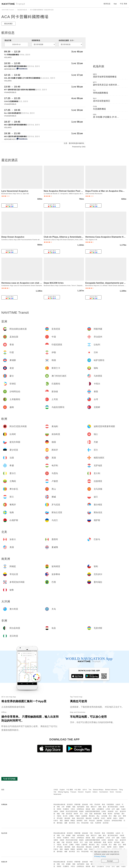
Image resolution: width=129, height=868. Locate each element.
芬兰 (81, 814)
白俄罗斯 (96, 818)
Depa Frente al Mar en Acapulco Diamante (107, 191)
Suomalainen (104, 792)
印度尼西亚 (110, 804)
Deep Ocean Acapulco (13, 237)
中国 (91, 804)
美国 (61, 821)
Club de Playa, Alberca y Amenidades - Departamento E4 (73, 237)
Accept (110, 861)
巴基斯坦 (66, 809)
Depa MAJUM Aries (54, 283)
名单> (72, 40)
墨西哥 (122, 818)
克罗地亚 (117, 814)
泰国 (93, 809)
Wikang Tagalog (63, 792)
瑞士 (117, 811)
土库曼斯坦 (100, 809)
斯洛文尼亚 (80, 818)
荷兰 (110, 816)
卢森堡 (78, 816)
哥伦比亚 (92, 821)
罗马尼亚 (60, 818)
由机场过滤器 (66, 40)
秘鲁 (66, 823)
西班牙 (76, 814)
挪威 (115, 816)
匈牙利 (110, 814)
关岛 (78, 823)
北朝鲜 (62, 811)
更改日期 (8, 40)
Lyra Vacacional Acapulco (15, 191)
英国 (91, 814)
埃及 (92, 823)
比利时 (104, 811)
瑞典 (73, 818)
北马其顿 (104, 816)
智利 (86, 821)
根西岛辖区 (98, 814)
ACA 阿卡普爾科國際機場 (25, 17)
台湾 (113, 809)
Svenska (119, 792)
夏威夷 (67, 821)
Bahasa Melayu (98, 790)
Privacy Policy (100, 856)
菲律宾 (59, 809)
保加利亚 (111, 811)
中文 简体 (78, 790)
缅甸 (100, 807)
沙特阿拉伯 (80, 809)
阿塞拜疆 (77, 804)
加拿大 (115, 818)
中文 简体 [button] (124, 4)
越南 (118, 809)
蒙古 (105, 807)
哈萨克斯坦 (81, 807)
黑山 (98, 816)
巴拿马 (56, 821)
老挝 (88, 807)
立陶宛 (71, 816)
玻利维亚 (80, 821)
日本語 (56, 790)
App (115, 4)
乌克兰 (103, 818)
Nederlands (57, 794)
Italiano (95, 792)
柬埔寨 (68, 807)
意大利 (65, 816)
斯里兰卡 (94, 807)
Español (88, 792)
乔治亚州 (97, 804)
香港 (103, 804)
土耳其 (108, 809)
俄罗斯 (109, 818)
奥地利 (81, 811)
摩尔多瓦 (92, 816)
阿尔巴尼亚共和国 (72, 811)
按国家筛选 (36, 40)
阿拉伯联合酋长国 (59, 804)
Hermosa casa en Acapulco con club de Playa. (25, 283)
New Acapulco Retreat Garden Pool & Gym (66, 191)
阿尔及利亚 (85, 823)
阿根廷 (73, 821)
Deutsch (81, 792)
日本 (63, 807)
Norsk (112, 792)
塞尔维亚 (67, 818)
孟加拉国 (85, 804)
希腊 (105, 814)
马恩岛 (59, 816)
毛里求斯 (98, 823)
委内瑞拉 (60, 823)
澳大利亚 (72, 823)
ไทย (90, 790)
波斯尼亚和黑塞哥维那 (93, 811)
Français (73, 792)
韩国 (74, 807)
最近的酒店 (8, 24)
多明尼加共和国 (117, 821)
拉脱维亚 (84, 816)
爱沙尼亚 (69, 814)
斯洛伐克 (89, 818)
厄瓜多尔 (107, 821)
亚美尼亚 (70, 804)
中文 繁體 (70, 790)
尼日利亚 (106, 823)
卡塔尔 (73, 809)
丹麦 (63, 814)
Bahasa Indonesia (111, 790)
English (62, 790)
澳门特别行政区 (113, 807)
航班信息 (107, 4)
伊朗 (58, 807)
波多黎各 (100, 821)
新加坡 (88, 809)
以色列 (118, 804)
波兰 (120, 816)
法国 (86, 814)
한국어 (85, 790)
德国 (58, 814)
